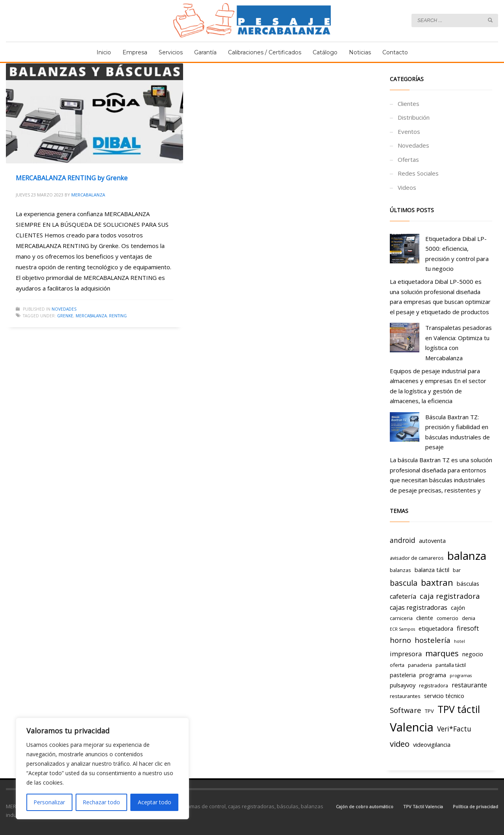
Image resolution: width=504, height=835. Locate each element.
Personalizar (49, 802)
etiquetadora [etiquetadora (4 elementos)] (436, 628)
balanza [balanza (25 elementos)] (467, 555)
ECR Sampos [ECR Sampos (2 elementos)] (402, 629)
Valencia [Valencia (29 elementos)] (412, 727)
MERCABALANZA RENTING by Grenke (72, 178)
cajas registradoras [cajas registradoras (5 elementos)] (419, 607)
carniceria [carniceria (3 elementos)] (401, 618)
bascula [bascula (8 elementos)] (404, 583)
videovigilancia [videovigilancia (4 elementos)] (432, 744)
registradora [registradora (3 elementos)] (434, 685)
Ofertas (408, 159)
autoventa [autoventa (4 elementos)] (432, 541)
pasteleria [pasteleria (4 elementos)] (403, 675)
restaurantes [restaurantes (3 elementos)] (405, 696)
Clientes (409, 104)
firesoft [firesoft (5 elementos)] (468, 628)
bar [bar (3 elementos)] (457, 570)
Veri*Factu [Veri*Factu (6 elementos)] (454, 729)
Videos (407, 187)
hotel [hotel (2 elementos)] (460, 641)
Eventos (409, 131)
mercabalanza (91, 316)
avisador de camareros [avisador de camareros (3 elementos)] (417, 558)
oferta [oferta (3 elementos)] (397, 665)
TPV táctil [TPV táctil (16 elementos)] (459, 709)
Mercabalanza (88, 195)
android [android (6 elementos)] (403, 540)
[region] (102, 768)
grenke (65, 316)
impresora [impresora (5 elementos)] (406, 654)
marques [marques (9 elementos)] (442, 653)
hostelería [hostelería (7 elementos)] (433, 640)
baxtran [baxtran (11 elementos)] (437, 582)
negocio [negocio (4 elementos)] (473, 654)
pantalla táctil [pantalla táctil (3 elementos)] (451, 665)
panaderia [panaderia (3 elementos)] (420, 665)
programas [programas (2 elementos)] (461, 676)
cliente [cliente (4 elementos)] (425, 618)
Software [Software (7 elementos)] (406, 710)
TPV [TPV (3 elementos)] (429, 711)
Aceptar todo (155, 802)
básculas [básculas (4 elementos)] (468, 583)
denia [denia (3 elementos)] (469, 618)
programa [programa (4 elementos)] (433, 675)
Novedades (64, 309)
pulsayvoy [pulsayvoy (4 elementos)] (403, 685)
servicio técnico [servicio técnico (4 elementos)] (444, 696)
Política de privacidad (475, 806)
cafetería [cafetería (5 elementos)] (403, 596)
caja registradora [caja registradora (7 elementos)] (450, 596)
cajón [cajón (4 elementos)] (458, 607)
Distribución (414, 117)
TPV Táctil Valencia (423, 806)
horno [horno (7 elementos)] (400, 640)
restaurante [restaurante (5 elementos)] (469, 685)
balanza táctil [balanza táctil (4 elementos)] (432, 570)
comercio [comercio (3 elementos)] (447, 618)
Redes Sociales (418, 173)
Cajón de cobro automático (365, 806)
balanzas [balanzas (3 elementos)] (400, 570)
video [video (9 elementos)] (400, 744)
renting (118, 316)
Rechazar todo (101, 802)
